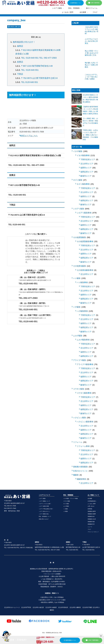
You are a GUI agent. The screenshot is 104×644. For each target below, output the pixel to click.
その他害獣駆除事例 (87, 241)
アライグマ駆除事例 (87, 364)
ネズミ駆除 (80, 180)
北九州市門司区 (26, 607)
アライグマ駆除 (82, 360)
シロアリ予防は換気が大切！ (46, 509)
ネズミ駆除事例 (85, 184)
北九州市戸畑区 (87, 607)
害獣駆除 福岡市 (92, 511)
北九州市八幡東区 (75, 607)
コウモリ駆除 (81, 389)
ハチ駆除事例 (85, 311)
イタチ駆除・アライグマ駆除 (71, 498)
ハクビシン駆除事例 (87, 422)
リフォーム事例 (85, 446)
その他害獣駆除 (82, 237)
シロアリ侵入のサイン (44, 511)
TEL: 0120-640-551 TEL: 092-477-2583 (39, 58)
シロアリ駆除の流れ (44, 514)
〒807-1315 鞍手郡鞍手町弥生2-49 (37, 66)
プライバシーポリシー (93, 532)
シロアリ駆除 (81, 209)
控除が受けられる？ (44, 519)
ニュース (90, 527)
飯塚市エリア (87, 176)
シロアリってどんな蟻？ (45, 504)
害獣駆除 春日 (91, 516)
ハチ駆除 (79, 307)
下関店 (20, 74)
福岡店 (20, 46)
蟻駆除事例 (83, 479)
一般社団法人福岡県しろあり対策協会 (52, 602)
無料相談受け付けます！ (24, 42)
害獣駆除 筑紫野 (92, 514)
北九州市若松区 (63, 607)
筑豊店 (20, 62)
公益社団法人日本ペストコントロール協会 (52, 600)
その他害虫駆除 (82, 266)
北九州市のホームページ (12, 607)
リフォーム (80, 442)
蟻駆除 (77, 475)
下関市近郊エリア (89, 160)
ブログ (89, 529)
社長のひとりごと (83, 471)
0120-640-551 (53, 2)
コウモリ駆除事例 (86, 393)
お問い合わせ (91, 506)
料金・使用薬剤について (45, 516)
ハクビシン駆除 (82, 418)
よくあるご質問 (92, 504)
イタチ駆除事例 (86, 155)
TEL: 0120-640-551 (30, 70)
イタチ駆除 (80, 151)
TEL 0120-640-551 (29, 82)
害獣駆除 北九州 (92, 519)
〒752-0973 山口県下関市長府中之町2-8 (39, 78)
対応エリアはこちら (29, 136)
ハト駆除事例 (85, 282)
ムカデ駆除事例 (85, 340)
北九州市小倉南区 (51, 607)
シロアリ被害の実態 (44, 506)
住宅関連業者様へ (92, 501)
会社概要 (90, 498)
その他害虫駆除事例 (87, 270)
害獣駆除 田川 (91, 524)
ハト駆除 (79, 278)
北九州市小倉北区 (38, 607)
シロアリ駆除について (44, 501)
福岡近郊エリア (89, 172)
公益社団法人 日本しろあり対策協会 (52, 597)
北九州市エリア (89, 164)
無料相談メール (76, 3)
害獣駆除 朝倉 (91, 522)
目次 (33, 37)
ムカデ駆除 (80, 336)
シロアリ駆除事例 (87, 213)
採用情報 (90, 509)
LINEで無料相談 (94, 3)
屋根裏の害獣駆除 (83, 467)
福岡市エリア (88, 168)
